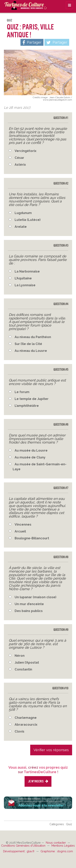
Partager (57, 43)
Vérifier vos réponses (51, 750)
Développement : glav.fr (19, 851)
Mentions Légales (63, 846)
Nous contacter (56, 843)
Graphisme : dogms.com (57, 851)
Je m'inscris (38, 781)
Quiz (9, 20)
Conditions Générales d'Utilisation (24, 846)
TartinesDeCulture (23, 5)
